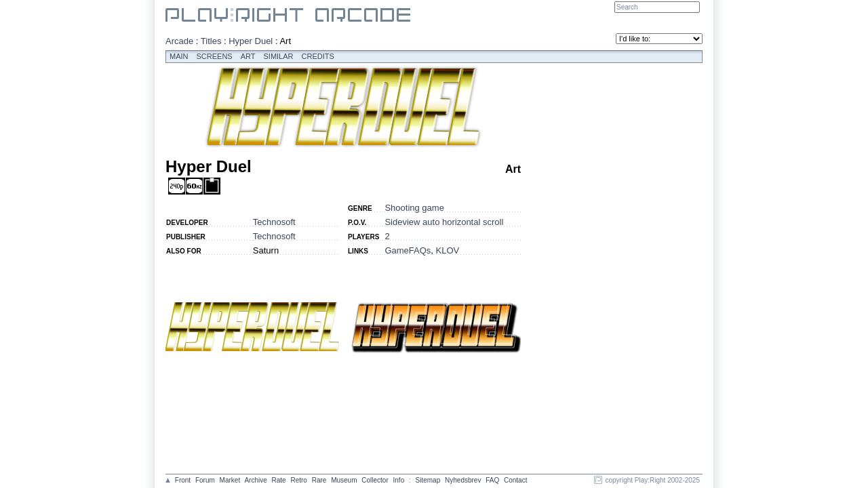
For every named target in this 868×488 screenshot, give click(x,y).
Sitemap (428, 480)
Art (248, 56)
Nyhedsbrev (463, 480)
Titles (211, 41)
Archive (255, 480)
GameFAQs (408, 250)
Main (179, 56)
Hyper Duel (251, 41)
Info (399, 480)
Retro (298, 480)
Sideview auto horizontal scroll (444, 222)
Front (183, 480)
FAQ (492, 480)
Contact (515, 480)
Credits (318, 56)
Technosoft (274, 222)
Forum (205, 480)
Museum (344, 480)
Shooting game (414, 208)
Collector (375, 480)
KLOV (448, 250)
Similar (279, 56)
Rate (279, 480)
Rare (319, 480)
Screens (215, 56)
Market (230, 480)
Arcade (179, 41)
